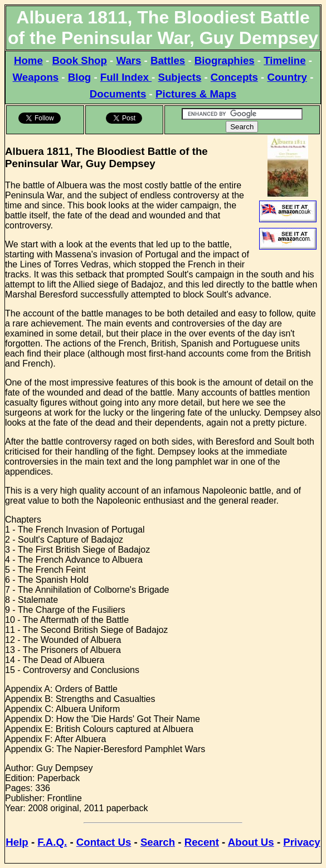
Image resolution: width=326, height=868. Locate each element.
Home (28, 60)
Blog (79, 77)
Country (287, 77)
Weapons (36, 77)
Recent (202, 842)
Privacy (301, 842)
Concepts (234, 77)
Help (17, 842)
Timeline (284, 60)
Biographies (225, 60)
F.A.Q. (52, 842)
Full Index (126, 77)
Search (158, 842)
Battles (168, 60)
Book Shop (79, 60)
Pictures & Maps (196, 94)
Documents (118, 94)
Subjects (180, 77)
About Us (251, 842)
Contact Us (104, 842)
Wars (128, 60)
